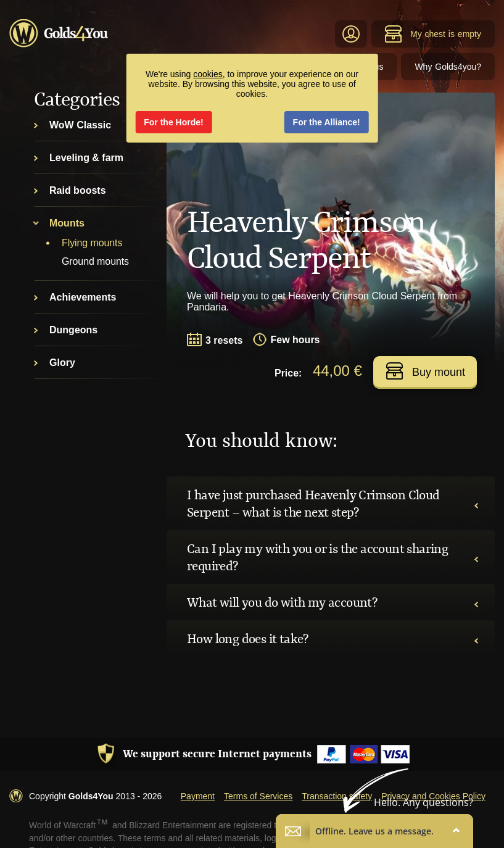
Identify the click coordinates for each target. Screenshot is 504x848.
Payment (198, 796)
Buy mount (425, 371)
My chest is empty (433, 34)
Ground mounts (95, 261)
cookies (208, 74)
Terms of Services (258, 796)
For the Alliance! (327, 122)
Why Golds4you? (448, 67)
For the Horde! (173, 122)
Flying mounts (92, 243)
